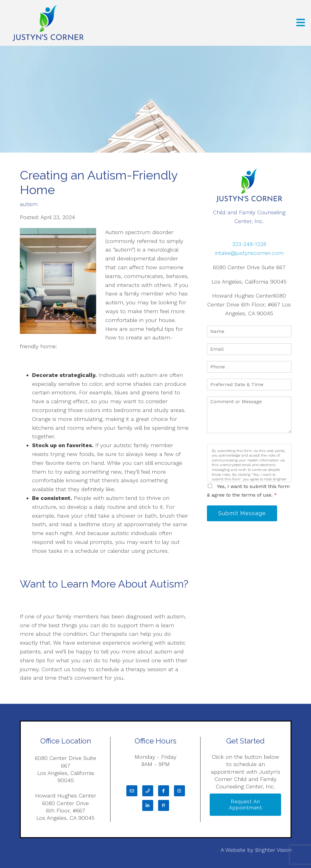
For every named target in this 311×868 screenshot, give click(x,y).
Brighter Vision (273, 850)
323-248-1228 (249, 244)
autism (29, 204)
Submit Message (242, 513)
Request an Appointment (246, 805)
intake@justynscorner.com (249, 253)
